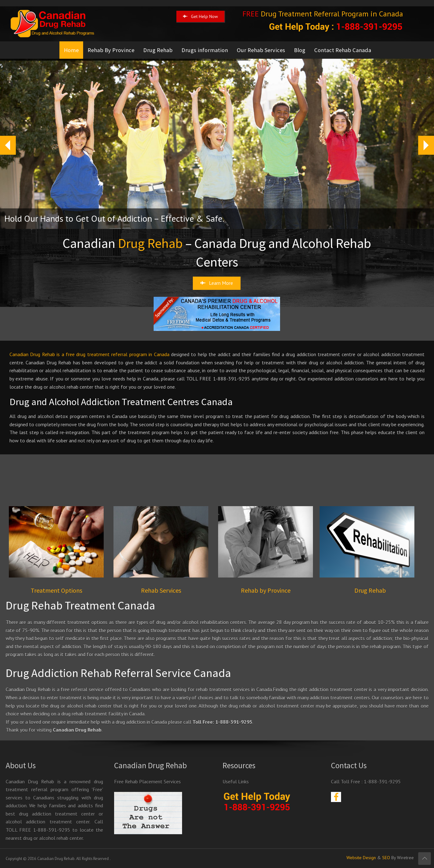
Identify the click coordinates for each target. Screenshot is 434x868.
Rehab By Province (111, 50)
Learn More (217, 283)
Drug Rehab (158, 50)
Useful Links (236, 781)
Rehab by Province (266, 590)
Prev (5, 145)
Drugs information (205, 50)
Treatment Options (56, 590)
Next (426, 145)
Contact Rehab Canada (343, 50)
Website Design (361, 858)
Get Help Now (200, 16)
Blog (300, 50)
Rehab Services (161, 590)
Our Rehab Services (261, 50)
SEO (386, 858)
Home (71, 50)
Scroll (425, 859)
